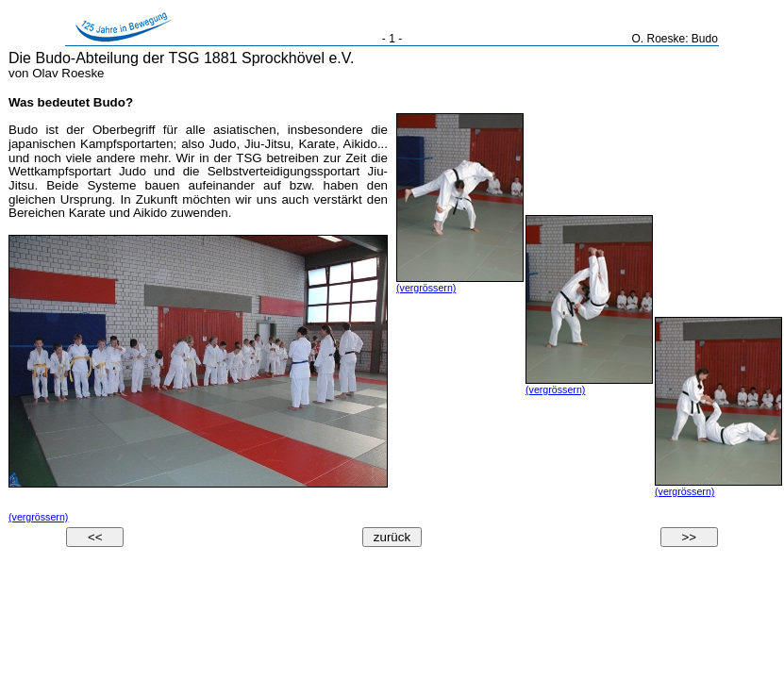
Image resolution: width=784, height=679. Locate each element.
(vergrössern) (38, 517)
